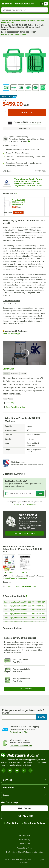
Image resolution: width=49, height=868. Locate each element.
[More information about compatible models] (26, 596)
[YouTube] (10, 771)
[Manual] (24, 564)
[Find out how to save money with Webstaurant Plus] (3, 200)
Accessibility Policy (25, 848)
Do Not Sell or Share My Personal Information (25, 852)
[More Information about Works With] (17, 194)
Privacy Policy (31, 504)
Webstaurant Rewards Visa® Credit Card (29, 124)
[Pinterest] (31, 771)
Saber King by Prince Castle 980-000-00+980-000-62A (24, 602)
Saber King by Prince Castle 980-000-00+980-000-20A (24, 610)
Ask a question (20, 35)
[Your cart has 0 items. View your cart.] (44, 4)
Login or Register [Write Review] (24, 689)
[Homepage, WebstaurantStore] (25, 4)
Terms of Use (18, 504)
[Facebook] (17, 771)
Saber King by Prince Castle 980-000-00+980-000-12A (24, 606)
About (6, 374)
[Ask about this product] (24, 493)
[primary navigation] (7, 4)
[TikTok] (24, 771)
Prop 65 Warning (11, 334)
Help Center (24, 808)
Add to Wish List (25, 128)
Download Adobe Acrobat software (15, 578)
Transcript (15, 374)
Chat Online (11, 823)
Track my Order (25, 816)
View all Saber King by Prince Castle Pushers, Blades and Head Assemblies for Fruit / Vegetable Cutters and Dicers (28, 182)
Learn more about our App (21, 746)
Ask (40, 493)
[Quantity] (6, 112)
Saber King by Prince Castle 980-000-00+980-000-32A (24, 618)
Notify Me (18, 213)
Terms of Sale (24, 835)
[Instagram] (3, 771)
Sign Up (41, 717)
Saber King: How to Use (15, 407)
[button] (6, 88)
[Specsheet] (9, 564)
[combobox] (24, 10)
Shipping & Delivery (33, 823)
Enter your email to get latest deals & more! (23, 712)
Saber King (8, 369)
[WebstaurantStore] (24, 755)
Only (4, 100)
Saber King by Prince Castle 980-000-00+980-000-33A (24, 614)
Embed (23, 374)
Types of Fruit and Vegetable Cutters (26, 586)
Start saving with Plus (19, 732)
